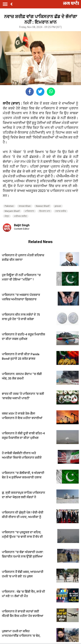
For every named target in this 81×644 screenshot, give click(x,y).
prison (58, 206)
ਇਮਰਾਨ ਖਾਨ (45, 211)
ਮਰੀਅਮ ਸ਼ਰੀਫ (20, 216)
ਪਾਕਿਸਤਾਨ (29, 211)
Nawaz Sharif (43, 206)
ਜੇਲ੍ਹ (7, 216)
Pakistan (9, 206)
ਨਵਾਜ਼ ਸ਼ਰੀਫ (61, 211)
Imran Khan (25, 206)
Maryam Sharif (12, 211)
